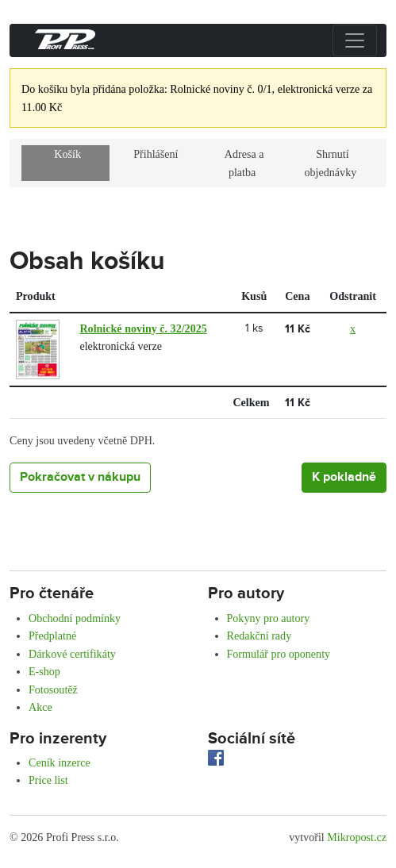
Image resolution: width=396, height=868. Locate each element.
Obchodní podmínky (75, 618)
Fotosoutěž (53, 689)
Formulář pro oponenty (279, 654)
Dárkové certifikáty (72, 654)
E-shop (44, 671)
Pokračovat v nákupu (80, 477)
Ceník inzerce (60, 762)
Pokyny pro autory (269, 618)
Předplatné (52, 636)
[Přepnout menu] (355, 40)
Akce (40, 707)
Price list (48, 780)
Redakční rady (260, 636)
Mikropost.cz (357, 837)
